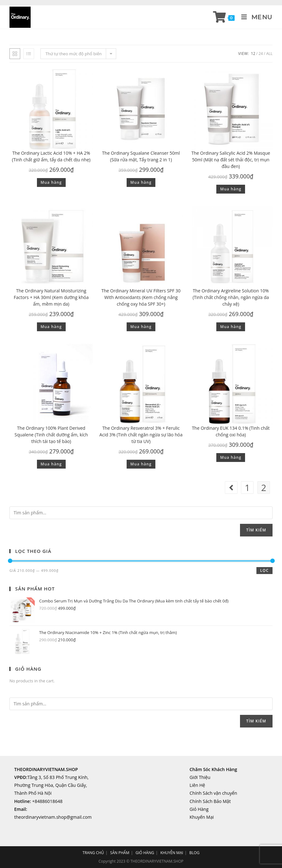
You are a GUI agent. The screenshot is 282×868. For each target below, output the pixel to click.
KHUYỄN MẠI (172, 853)
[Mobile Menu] (255, 17)
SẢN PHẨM (120, 853)
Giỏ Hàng (199, 809)
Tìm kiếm (256, 530)
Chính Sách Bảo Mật (210, 801)
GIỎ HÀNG (145, 853)
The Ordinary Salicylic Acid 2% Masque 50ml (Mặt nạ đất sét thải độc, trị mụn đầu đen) (231, 160)
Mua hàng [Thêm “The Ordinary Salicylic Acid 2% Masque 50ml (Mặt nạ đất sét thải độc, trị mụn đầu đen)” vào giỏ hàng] (231, 189)
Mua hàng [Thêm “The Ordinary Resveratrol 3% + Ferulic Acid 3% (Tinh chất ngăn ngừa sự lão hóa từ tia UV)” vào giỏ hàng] (141, 464)
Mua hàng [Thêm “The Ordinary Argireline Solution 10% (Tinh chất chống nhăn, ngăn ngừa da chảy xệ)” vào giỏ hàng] (231, 327)
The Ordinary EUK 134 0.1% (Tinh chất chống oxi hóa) (231, 431)
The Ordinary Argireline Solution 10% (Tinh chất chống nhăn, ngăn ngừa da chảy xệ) (231, 297)
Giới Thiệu (200, 777)
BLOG (195, 853)
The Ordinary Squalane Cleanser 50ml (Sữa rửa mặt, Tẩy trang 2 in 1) (141, 156)
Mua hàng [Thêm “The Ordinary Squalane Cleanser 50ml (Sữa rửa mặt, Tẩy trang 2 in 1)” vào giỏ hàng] (141, 182)
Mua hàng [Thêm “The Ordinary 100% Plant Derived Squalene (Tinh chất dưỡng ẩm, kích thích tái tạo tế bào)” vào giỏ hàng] (51, 464)
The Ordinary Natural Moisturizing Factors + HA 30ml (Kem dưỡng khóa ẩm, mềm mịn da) (51, 297)
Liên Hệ (197, 785)
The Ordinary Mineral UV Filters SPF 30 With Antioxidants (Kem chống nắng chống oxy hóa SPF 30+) (141, 297)
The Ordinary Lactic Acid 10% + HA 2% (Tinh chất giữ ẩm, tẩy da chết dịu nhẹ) (51, 156)
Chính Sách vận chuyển (213, 793)
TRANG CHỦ (93, 853)
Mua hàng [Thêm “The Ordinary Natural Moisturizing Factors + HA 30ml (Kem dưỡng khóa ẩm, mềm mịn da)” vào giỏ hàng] (51, 327)
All (269, 54)
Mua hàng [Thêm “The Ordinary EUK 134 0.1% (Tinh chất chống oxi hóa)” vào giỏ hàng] (231, 457)
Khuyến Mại (202, 817)
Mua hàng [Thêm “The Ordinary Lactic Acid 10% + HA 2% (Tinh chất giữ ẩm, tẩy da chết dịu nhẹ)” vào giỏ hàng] (51, 182)
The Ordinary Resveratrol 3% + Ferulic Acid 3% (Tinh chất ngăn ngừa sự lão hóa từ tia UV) (141, 435)
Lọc (264, 570)
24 (261, 54)
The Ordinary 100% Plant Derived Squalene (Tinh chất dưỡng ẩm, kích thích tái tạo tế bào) (51, 435)
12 (253, 54)
